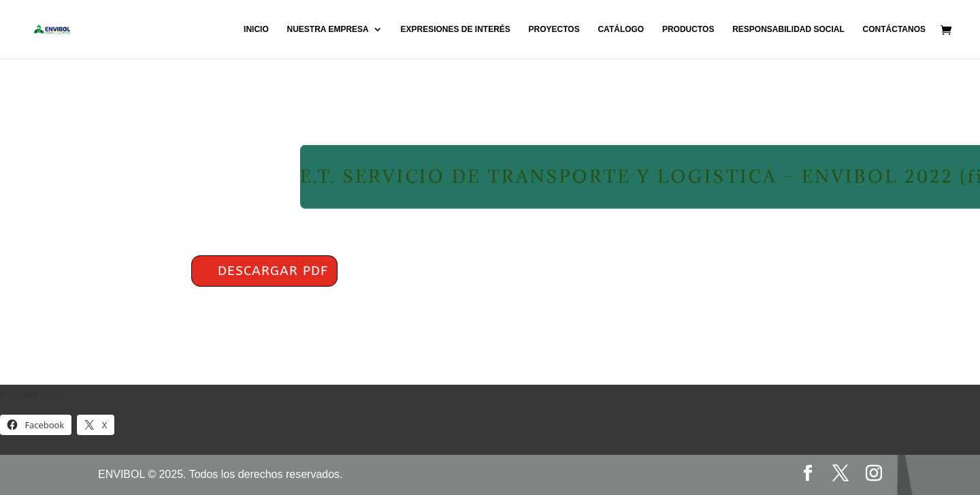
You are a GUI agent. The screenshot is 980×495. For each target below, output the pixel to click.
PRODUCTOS (688, 29)
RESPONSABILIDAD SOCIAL (788, 29)
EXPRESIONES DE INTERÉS (455, 29)
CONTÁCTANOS (894, 29)
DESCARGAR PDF (273, 271)
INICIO (256, 29)
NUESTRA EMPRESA (327, 29)
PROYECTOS (554, 29)
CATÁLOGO (621, 29)
